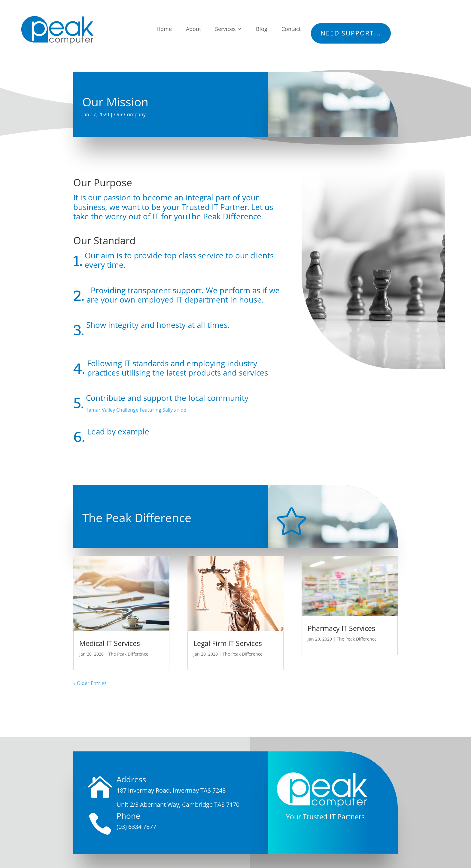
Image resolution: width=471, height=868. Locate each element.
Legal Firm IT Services (228, 643)
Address (131, 779)
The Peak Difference (128, 654)
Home (164, 29)
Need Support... (351, 33)
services (253, 373)
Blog (262, 29)
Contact (291, 29)
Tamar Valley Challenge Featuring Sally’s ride (136, 410)
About (193, 29)
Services (225, 29)
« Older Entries (90, 683)
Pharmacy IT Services (341, 628)
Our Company (130, 114)
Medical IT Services (110, 643)
